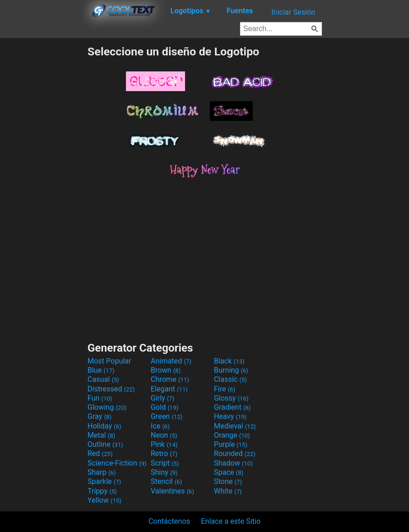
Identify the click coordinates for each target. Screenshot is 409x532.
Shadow (233, 463)
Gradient (232, 407)
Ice (160, 426)
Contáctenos (169, 521)
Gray (99, 416)
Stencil (166, 481)
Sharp (102, 472)
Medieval (235, 426)
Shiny (164, 472)
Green (167, 416)
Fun (100, 398)
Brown (166, 370)
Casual (103, 379)
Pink (164, 444)
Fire (225, 389)
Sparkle (104, 481)
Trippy (102, 491)
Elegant (169, 389)
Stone (228, 481)
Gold (165, 407)
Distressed (111, 389)
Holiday (104, 426)
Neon (164, 435)
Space (229, 472)
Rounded (235, 453)
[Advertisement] (44, 182)
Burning (231, 370)
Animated (171, 361)
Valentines (172, 491)
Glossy (231, 398)
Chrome (170, 379)
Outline (105, 444)
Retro (164, 453)
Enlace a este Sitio (231, 521)
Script (165, 463)
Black (229, 361)
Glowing (107, 407)
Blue (101, 370)
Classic (230, 379)
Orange (232, 435)
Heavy (230, 416)
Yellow (104, 500)
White (228, 491)
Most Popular (109, 361)
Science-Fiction (117, 463)
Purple (231, 444)
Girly (163, 398)
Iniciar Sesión (293, 12)
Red (100, 453)
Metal (101, 435)
